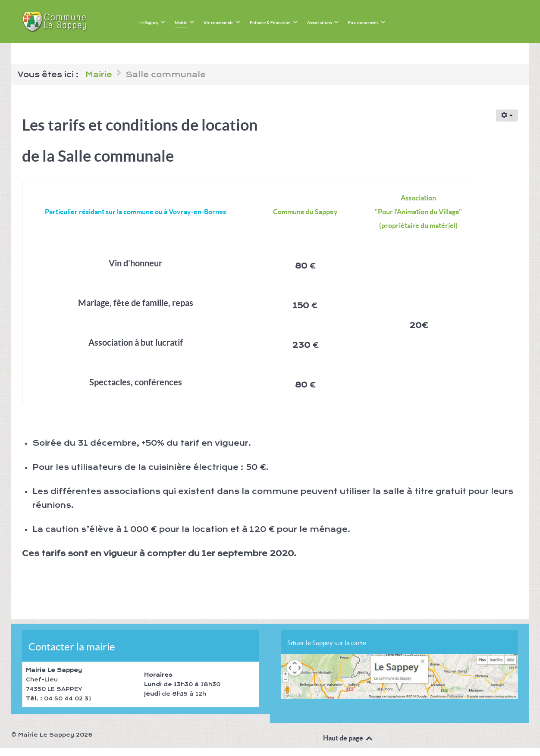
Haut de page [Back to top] (348, 738)
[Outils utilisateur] (507, 116)
